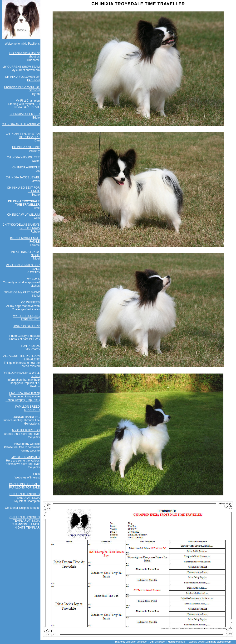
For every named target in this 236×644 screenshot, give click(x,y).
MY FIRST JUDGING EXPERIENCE (26, 318)
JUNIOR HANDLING (27, 417)
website (177, 642)
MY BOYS (33, 279)
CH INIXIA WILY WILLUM (23, 215)
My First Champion (28, 101)
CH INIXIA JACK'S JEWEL (23, 177)
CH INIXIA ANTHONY (26, 147)
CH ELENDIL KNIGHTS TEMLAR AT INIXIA (25, 496)
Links (36, 474)
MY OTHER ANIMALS (25, 457)
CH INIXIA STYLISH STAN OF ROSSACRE (23, 135)
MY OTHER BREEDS (26, 430)
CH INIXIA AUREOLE (26, 167)
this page (157, 642)
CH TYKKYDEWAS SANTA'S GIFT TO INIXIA (21, 226)
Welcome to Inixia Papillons (22, 44)
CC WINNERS (30, 302)
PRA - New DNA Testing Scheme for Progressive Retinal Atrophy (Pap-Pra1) (22, 397)
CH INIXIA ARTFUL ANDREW (21, 124)
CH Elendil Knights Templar (22, 508)
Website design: (210, 642)
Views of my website (27, 444)
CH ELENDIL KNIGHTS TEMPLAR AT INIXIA (25, 519)
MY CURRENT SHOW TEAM (21, 67)
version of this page (131, 642)
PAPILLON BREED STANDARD (27, 408)
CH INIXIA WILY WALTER (23, 157)
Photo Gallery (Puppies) (24, 336)
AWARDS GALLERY (26, 326)
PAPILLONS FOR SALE (24, 484)
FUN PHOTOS (30, 346)
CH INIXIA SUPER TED (25, 114)
